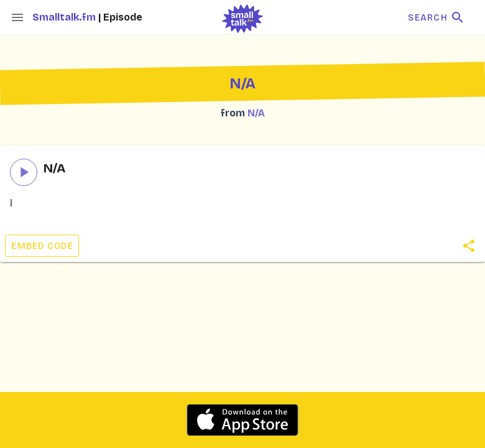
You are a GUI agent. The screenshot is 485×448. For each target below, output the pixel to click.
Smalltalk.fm (65, 17)
